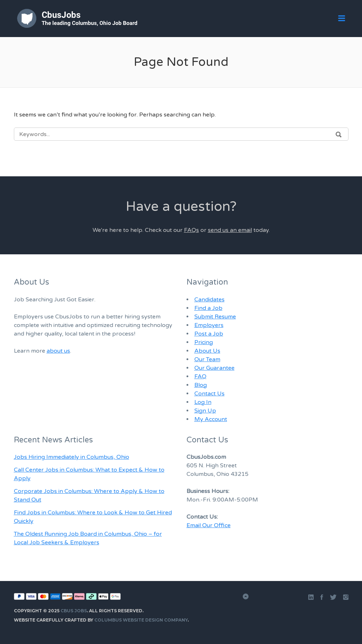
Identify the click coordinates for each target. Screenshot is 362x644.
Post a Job (209, 334)
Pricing (204, 342)
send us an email (230, 230)
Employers (209, 325)
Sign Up (205, 411)
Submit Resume (215, 317)
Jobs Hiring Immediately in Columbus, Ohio (72, 457)
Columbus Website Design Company (141, 620)
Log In (203, 402)
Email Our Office (209, 525)
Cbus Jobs (74, 611)
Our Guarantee (214, 368)
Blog (201, 385)
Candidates (209, 300)
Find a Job (208, 308)
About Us (207, 351)
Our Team (207, 359)
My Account (211, 419)
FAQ (200, 376)
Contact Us (209, 394)
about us (58, 351)
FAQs (192, 230)
